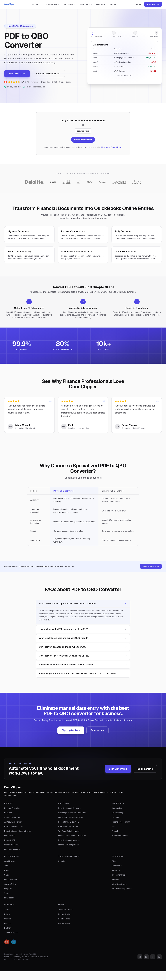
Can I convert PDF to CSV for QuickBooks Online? (83, 656)
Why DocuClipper (120, 884)
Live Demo (101, 4)
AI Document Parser (13, 822)
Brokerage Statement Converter (72, 813)
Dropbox (8, 889)
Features (8, 813)
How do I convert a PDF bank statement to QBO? (83, 629)
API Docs (116, 870)
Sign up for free (71, 730)
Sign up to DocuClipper (112, 147)
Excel (7, 870)
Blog (114, 861)
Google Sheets (11, 879)
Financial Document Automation (72, 836)
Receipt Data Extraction (68, 822)
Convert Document (83, 140)
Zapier (7, 893)
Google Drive (10, 884)
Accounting (117, 808)
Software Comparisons (122, 889)
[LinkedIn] (140, 957)
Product (37, 4)
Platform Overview (12, 808)
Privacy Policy (65, 914)
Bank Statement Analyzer (69, 840)
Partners (8, 928)
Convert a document (48, 74)
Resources (86, 4)
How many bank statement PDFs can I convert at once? (83, 665)
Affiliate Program (11, 933)
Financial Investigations (68, 845)
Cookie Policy (64, 923)
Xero (6, 866)
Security (62, 861)
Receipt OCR (10, 840)
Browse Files (83, 131)
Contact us (97, 730)
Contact (8, 923)
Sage (7, 875)
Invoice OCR (10, 836)
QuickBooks (10, 861)
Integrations (53, 4)
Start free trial (153, 4)
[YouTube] (159, 957)
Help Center (117, 866)
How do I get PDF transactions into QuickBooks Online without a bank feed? (83, 674)
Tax (114, 826)
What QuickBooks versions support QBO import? (83, 638)
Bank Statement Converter (70, 808)
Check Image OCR (12, 845)
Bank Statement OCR (13, 826)
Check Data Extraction (68, 826)
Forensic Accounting (121, 822)
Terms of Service (66, 910)
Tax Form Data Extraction (69, 831)
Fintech (115, 831)
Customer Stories (120, 875)
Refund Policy (64, 919)
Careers (8, 919)
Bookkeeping (118, 813)
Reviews (116, 879)
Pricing (113, 4)
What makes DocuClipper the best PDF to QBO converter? (83, 604)
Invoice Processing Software (71, 817)
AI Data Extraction (12, 817)
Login (139, 4)
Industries (70, 4)
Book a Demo (145, 769)
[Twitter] (146, 957)
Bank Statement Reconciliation (18, 831)
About (7, 910)
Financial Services (120, 836)
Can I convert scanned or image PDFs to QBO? (83, 647)
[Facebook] (153, 957)
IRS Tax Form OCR (12, 849)
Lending (115, 817)
